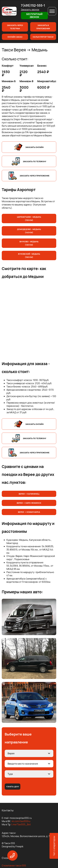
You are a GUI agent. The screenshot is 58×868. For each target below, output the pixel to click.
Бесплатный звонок (34, 16)
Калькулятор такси (43, 37)
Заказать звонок (30, 10)
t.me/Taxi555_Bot (21, 824)
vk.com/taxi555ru (21, 821)
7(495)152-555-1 (33, 5)
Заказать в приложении (43, 27)
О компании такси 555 (14, 866)
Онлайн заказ (15, 37)
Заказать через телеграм (15, 27)
